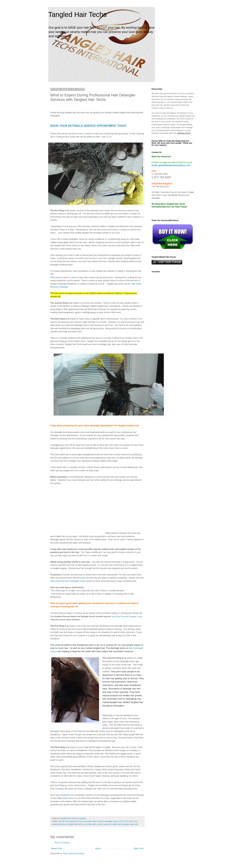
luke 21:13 (133, 821)
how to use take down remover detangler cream (98, 821)
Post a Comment (62, 843)
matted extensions (59, 824)
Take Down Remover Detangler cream (68, 581)
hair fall (61, 821)
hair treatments (71, 821)
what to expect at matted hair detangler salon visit (118, 824)
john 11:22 (123, 821)
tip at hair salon (90, 824)
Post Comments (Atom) (74, 854)
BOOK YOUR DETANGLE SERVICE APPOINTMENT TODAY (88, 126)
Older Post (139, 849)
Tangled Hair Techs (77, 14)
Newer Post (56, 849)
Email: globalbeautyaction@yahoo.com (171, 165)
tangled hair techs (75, 824)
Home (98, 849)
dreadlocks (65, 795)
